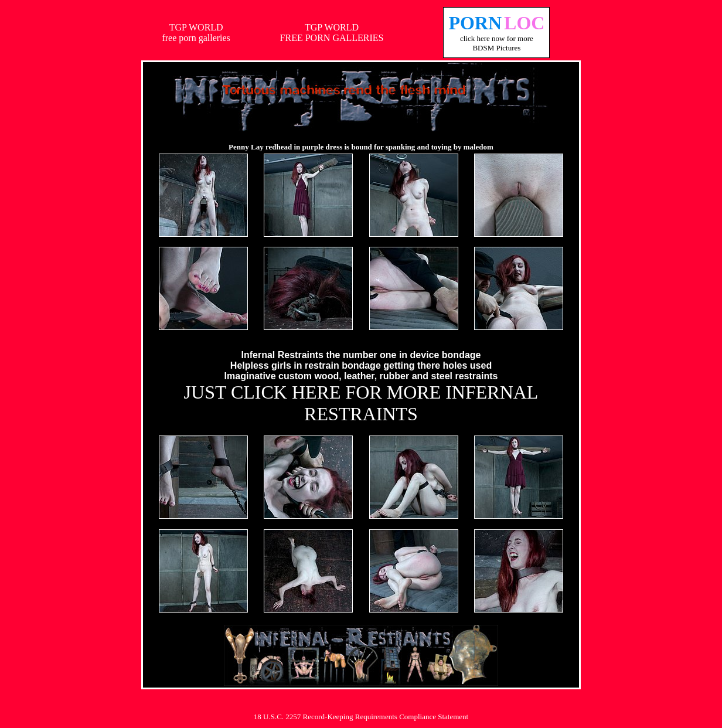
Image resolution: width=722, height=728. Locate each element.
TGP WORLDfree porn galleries (196, 33)
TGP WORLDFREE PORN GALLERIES (332, 33)
